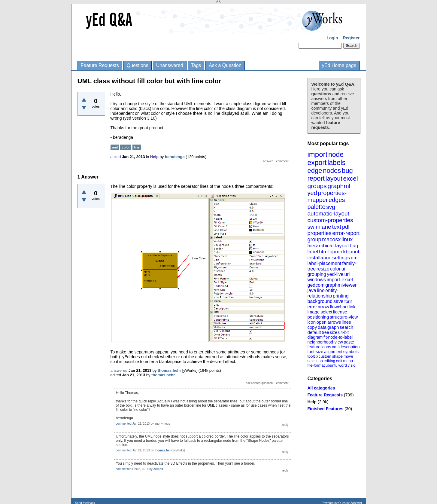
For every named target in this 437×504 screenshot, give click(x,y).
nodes (332, 171)
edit (339, 361)
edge (315, 171)
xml (335, 347)
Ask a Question (225, 65)
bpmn (336, 252)
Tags (196, 65)
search (346, 327)
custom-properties (330, 220)
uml (355, 258)
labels (336, 163)
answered (119, 370)
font (348, 301)
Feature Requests (100, 65)
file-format (316, 365)
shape (337, 356)
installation (320, 258)
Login (332, 38)
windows (317, 280)
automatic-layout (328, 214)
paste (349, 342)
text (337, 227)
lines (346, 322)
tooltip (313, 356)
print (354, 252)
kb (346, 252)
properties (320, 233)
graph (333, 327)
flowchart (339, 307)
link (352, 307)
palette (317, 207)
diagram (315, 337)
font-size (316, 352)
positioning (318, 317)
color (335, 269)
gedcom (316, 285)
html (324, 252)
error (312, 307)
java (312, 290)
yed (312, 193)
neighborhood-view (325, 342)
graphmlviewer (341, 285)
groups (317, 186)
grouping (317, 274)
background (320, 301)
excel (351, 178)
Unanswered (170, 65)
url (347, 274)
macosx (331, 240)
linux (347, 240)
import (318, 154)
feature (314, 347)
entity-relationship (323, 293)
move (348, 356)
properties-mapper (327, 196)
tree (325, 332)
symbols (351, 352)
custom (325, 356)
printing (341, 296)
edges (337, 200)
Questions (138, 65)
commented (124, 424)
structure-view (344, 317)
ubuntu (332, 365)
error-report (346, 233)
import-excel (340, 280)
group (314, 240)
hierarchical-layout (328, 246)
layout (334, 178)
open (322, 322)
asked (116, 157)
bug (354, 246)
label (313, 252)
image (314, 312)
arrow (323, 307)
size (334, 332)
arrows (334, 322)
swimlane (319, 227)
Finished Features (326, 409)
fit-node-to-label (338, 337)
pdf (346, 227)
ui (343, 269)
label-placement (325, 263)
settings (341, 258)
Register (351, 38)
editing (329, 361)
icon (312, 322)
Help (312, 402)
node (336, 154)
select (326, 312)
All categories (321, 388)
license (340, 312)
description (350, 347)
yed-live (335, 274)
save (338, 301)
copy (312, 327)
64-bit (343, 332)
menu (348, 361)
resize (323, 269)
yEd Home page (339, 65)
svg (331, 207)
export (317, 163)
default (314, 332)
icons (326, 347)
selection (315, 361)
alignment (333, 352)
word (343, 365)
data (322, 327)
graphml (339, 186)
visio (352, 365)
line (321, 290)
